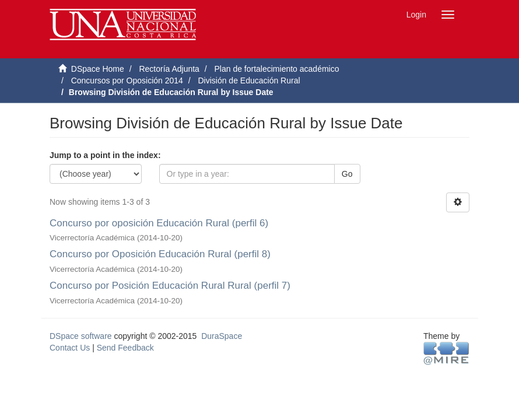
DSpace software (81, 336)
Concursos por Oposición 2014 (127, 80)
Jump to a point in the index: (105, 155)
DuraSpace (222, 336)
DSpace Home (98, 69)
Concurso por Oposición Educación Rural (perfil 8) (160, 254)
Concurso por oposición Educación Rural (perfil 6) (159, 223)
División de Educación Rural (249, 80)
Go (347, 174)
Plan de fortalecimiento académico (276, 69)
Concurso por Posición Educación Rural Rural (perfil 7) (170, 286)
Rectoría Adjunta (169, 69)
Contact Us (70, 348)
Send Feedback (125, 348)
